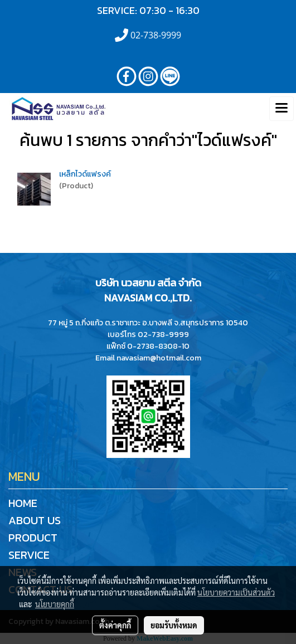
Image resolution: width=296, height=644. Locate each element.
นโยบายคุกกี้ (55, 604)
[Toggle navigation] (282, 109)
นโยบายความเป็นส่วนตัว (236, 592)
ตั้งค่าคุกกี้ (115, 625)
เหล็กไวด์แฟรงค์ (85, 174)
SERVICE (29, 555)
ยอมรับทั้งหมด (174, 625)
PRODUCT (33, 538)
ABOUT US (35, 520)
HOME (23, 503)
